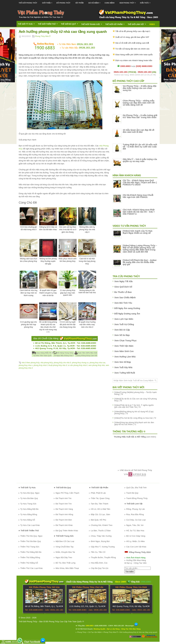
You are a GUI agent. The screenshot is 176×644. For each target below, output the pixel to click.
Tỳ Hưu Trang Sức (28, 504)
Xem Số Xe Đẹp (122, 335)
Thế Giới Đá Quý (70, 23)
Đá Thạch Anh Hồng (64, 514)
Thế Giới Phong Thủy (28, 3)
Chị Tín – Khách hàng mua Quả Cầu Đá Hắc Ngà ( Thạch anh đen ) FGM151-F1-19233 (140, 183)
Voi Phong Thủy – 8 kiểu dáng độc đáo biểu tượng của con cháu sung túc (140, 88)
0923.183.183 (119, 626)
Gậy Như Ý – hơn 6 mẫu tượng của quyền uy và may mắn (140, 160)
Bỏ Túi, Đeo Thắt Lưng (65, 563)
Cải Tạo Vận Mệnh (95, 632)
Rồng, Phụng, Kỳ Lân (136, 509)
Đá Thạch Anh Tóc (64, 498)
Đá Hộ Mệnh (95, 2)
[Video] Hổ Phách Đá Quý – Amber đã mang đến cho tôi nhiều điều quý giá (140, 262)
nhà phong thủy (46, 363)
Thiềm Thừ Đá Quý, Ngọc (31, 536)
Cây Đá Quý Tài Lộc (100, 568)
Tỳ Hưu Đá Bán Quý (29, 498)
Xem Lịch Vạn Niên (124, 319)
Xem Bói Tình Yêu (123, 303)
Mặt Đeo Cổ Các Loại (65, 541)
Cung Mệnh (110, 3)
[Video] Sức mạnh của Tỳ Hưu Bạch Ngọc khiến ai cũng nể (138, 232)
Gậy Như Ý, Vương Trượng (103, 547)
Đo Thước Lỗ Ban (123, 292)
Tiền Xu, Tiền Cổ (98, 552)
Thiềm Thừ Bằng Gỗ (29, 563)
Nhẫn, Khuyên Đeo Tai (65, 552)
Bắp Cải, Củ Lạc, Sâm (101, 514)
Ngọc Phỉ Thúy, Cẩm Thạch (67, 493)
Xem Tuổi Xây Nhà (123, 367)
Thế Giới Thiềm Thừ (49, 23)
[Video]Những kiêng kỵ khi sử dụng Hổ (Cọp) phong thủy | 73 (134, 413)
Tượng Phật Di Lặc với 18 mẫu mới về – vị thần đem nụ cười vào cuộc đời (140, 147)
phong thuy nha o (26, 365)
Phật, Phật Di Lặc (98, 493)
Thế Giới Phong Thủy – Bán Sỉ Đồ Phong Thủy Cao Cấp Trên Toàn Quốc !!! (51, 622)
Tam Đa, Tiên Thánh (100, 504)
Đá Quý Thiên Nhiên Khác (67, 531)
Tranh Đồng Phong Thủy (137, 498)
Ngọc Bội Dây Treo (64, 557)
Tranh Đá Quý (132, 493)
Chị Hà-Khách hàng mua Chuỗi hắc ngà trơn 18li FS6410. (138, 196)
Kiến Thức (146, 2)
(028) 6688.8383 (101, 626)
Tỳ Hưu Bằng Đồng (29, 514)
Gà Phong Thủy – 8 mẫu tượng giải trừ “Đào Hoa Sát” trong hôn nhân (140, 116)
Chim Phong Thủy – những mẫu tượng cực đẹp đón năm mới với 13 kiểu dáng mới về (139, 103)
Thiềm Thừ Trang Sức (30, 547)
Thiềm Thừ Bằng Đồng (30, 557)
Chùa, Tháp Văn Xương (101, 536)
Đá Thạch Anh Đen (64, 520)
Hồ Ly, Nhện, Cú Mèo (135, 541)
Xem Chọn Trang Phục (126, 341)
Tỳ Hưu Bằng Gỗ (28, 520)
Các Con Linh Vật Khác (136, 547)
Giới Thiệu (48, 2)
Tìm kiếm (130, 572)
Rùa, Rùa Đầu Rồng (135, 514)
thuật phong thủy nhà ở (58, 365)
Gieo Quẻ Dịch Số (123, 287)
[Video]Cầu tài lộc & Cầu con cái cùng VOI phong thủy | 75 (136, 400)
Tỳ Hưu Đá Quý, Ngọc (30, 493)
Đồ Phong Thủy (63, 3)
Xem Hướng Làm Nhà (125, 357)
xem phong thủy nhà (96, 365)
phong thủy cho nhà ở (62, 363)
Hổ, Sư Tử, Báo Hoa (135, 531)
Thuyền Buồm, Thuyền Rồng (103, 557)
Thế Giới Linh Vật (138, 23)
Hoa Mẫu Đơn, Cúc (99, 563)
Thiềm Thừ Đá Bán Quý (31, 541)
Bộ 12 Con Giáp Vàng (136, 536)
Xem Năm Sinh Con (124, 351)
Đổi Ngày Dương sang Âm (127, 314)
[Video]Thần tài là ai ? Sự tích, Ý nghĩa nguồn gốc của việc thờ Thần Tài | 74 (134, 406)
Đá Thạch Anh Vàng (64, 509)
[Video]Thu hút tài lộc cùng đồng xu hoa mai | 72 (135, 418)
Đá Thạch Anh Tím (64, 504)
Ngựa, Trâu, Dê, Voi (135, 525)
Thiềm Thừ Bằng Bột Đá (31, 552)
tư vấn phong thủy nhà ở (78, 365)
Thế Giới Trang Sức (93, 23)
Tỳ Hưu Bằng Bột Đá (29, 509)
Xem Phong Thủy (128, 2)
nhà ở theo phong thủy (31, 363)
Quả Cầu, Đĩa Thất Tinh (136, 488)
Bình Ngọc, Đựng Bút (100, 541)
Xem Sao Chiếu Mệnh (125, 298)
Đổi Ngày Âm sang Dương (127, 308)
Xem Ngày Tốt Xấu (124, 281)
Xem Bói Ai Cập (122, 330)
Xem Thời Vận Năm (124, 346)
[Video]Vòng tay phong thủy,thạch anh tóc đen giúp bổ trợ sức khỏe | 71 (134, 423)
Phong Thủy (82, 632)
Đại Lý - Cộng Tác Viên (137, 563)
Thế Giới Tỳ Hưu (27, 23)
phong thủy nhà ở (40, 365)
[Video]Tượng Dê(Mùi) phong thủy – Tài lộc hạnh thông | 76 (136, 393)
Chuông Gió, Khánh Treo (102, 525)
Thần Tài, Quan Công (100, 498)
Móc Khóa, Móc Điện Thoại (67, 568)
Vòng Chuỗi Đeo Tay (65, 547)
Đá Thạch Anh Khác (64, 525)
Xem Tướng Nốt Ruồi (125, 373)
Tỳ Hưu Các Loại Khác (30, 525)
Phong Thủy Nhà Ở (43, 36)
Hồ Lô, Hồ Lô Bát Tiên (101, 509)
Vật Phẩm (79, 3)
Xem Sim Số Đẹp (123, 362)
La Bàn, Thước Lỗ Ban (101, 531)
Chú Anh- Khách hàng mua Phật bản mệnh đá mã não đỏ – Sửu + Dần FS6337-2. (139, 212)
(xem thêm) (135, 437)
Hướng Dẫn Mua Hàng (136, 560)
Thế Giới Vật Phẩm (116, 23)
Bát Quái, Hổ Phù (99, 520)
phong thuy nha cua (97, 363)
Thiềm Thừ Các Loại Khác (32, 568)
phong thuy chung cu (80, 363)
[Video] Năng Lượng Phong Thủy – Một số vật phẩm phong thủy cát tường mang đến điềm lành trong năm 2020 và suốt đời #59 (140, 249)
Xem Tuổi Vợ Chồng (124, 324)
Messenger (132, 626)
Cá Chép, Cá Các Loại (136, 520)
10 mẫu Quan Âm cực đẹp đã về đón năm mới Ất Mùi (139, 131)
